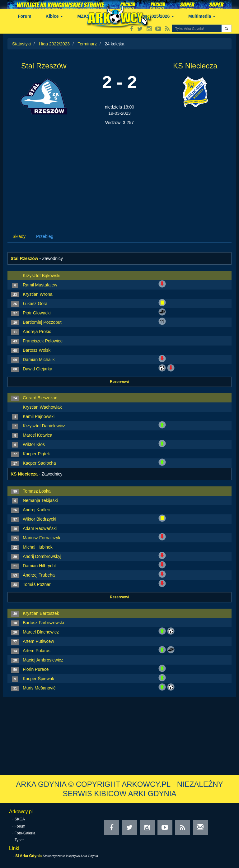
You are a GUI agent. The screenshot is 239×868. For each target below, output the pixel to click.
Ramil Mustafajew (40, 285)
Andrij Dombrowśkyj (42, 556)
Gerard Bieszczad (40, 398)
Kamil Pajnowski (39, 416)
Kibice (54, 16)
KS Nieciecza (195, 66)
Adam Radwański (40, 528)
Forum (25, 16)
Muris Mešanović (39, 688)
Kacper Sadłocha (39, 463)
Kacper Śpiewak (38, 679)
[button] (226, 28)
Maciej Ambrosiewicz (43, 660)
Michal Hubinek (38, 547)
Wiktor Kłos (34, 444)
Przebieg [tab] (45, 236)
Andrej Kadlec (36, 510)
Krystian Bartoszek (41, 613)
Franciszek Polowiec (43, 341)
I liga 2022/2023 (54, 44)
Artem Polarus (37, 651)
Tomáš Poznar (37, 584)
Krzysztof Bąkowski (42, 276)
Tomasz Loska (37, 491)
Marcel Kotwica (37, 435)
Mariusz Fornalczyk (42, 538)
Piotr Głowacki (37, 313)
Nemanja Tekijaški (40, 500)
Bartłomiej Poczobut (42, 322)
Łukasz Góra (35, 304)
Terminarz (87, 44)
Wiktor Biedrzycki (39, 519)
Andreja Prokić (37, 332)
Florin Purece (36, 669)
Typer (19, 840)
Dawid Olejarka (37, 369)
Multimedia (202, 16)
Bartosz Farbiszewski (43, 623)
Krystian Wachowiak (42, 407)
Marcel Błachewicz (41, 632)
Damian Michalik (39, 360)
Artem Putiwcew (38, 641)
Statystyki (21, 44)
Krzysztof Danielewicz (44, 426)
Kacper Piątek (36, 454)
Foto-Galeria (25, 833)
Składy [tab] (19, 236)
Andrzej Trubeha (39, 575)
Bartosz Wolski (37, 350)
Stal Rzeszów (44, 66)
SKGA (20, 819)
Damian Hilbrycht (39, 566)
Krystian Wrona (37, 294)
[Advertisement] (119, 172)
